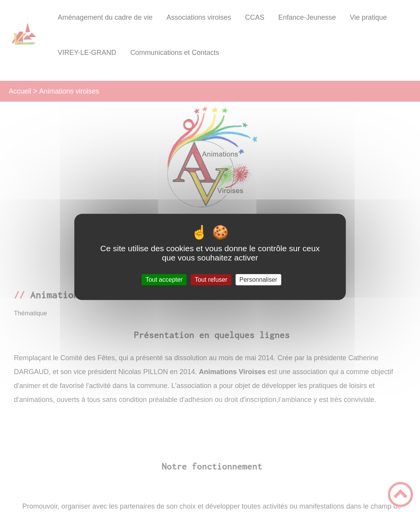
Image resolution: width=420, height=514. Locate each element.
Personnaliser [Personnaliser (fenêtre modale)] (258, 280)
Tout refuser (211, 280)
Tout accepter (164, 280)
